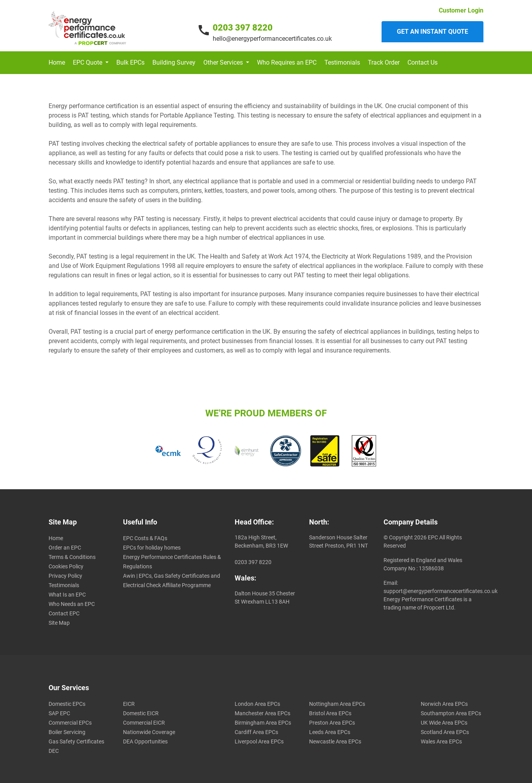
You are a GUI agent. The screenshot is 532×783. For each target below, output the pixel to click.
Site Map (59, 623)
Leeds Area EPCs (330, 732)
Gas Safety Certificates (76, 741)
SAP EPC (59, 713)
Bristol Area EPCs (330, 713)
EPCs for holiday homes (152, 548)
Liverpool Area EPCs (259, 741)
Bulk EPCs (130, 62)
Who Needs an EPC (72, 604)
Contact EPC (64, 613)
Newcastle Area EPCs (335, 741)
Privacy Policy (65, 576)
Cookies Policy (66, 566)
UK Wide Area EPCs (444, 723)
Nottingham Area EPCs (337, 704)
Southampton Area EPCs (451, 713)
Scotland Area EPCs (445, 732)
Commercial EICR (144, 723)
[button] (91, 63)
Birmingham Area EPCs (263, 723)
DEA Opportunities (145, 741)
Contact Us (423, 62)
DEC (54, 751)
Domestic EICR (141, 713)
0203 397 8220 (243, 28)
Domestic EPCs (67, 704)
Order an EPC (65, 548)
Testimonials (342, 62)
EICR (129, 704)
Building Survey (174, 62)
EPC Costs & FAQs (145, 538)
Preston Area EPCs (332, 723)
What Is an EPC (67, 595)
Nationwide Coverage (149, 732)
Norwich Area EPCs (444, 704)
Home (57, 62)
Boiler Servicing (67, 732)
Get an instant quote (432, 32)
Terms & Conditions (72, 557)
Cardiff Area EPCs (256, 732)
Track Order (384, 62)
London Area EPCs (257, 704)
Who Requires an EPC (287, 62)
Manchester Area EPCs (262, 713)
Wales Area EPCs (441, 741)
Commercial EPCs (70, 723)
